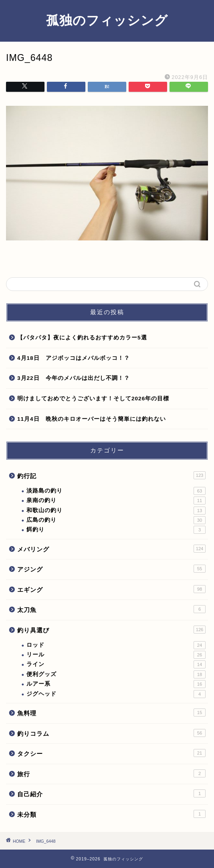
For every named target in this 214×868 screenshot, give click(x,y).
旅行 (111, 773)
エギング (111, 589)
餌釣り (116, 530)
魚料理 (111, 713)
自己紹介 (111, 793)
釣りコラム (111, 733)
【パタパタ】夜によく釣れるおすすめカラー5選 (82, 338)
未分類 (111, 814)
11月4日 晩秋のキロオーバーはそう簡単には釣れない (92, 419)
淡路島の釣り (116, 491)
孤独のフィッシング (107, 20)
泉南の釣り (116, 501)
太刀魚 (111, 609)
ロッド (116, 645)
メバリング (111, 549)
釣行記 (111, 475)
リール (116, 655)
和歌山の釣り (116, 511)
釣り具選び (111, 630)
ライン (116, 664)
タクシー (111, 753)
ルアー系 (116, 684)
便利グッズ (116, 674)
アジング (111, 569)
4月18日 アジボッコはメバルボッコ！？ (74, 358)
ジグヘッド (116, 694)
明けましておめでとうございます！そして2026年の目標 (93, 399)
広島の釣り (116, 520)
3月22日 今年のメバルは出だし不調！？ (74, 378)
